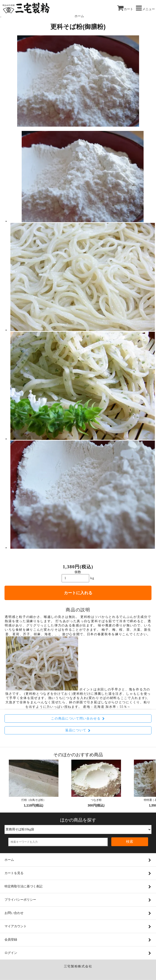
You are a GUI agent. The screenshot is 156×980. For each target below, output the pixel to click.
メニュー (145, 9)
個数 (78, 572)
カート (125, 9)
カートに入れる (78, 593)
